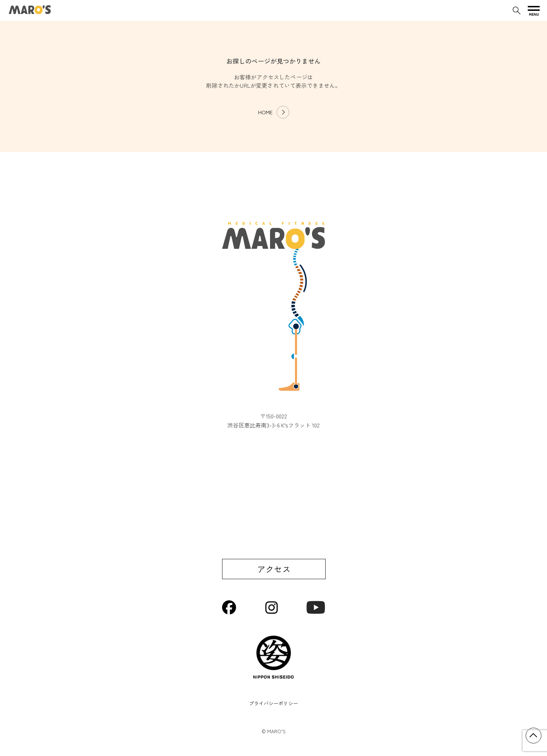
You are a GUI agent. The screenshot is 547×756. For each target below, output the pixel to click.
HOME (265, 112)
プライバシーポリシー (273, 703)
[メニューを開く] (534, 10)
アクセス (274, 569)
